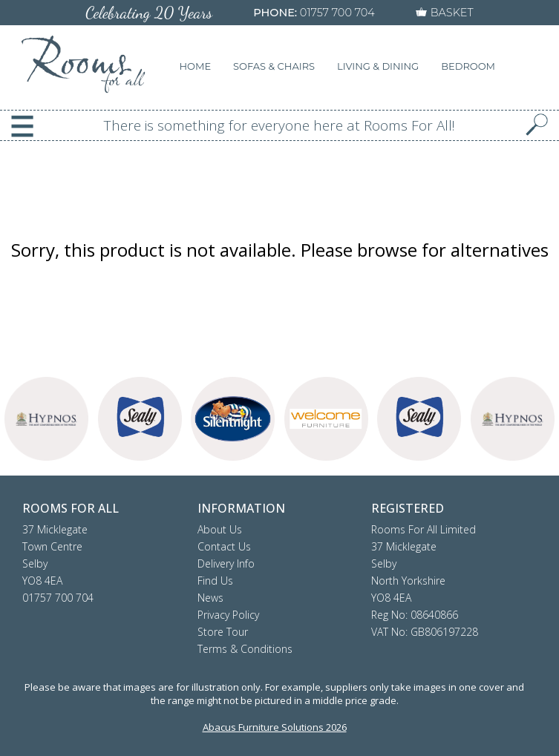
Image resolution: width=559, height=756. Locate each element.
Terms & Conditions (245, 649)
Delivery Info (226, 563)
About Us (220, 529)
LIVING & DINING (378, 66)
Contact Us (224, 546)
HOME (196, 66)
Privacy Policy (228, 615)
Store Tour (223, 632)
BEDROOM (468, 66)
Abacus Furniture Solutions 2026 (275, 727)
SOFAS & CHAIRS (274, 66)
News (210, 598)
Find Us (215, 581)
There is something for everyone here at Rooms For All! (279, 125)
